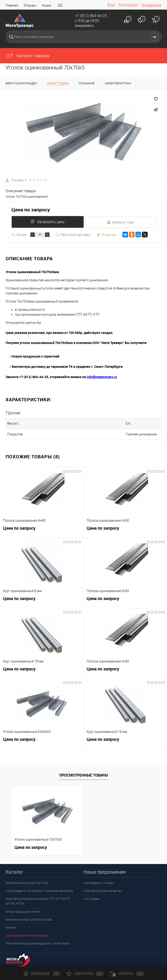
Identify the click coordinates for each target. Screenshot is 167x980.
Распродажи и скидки (99, 883)
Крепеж (11, 928)
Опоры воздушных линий (23, 912)
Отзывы (30, 5)
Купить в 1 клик (120, 222)
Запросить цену (47, 222)
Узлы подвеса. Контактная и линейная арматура (39, 891)
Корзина (127, 974)
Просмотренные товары (84, 775)
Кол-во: (22, 235)
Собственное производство (103, 891)
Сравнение (42, 974)
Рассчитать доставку (73, 235)
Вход (111, 5)
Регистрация (128, 5)
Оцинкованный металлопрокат (27, 935)
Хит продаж (92, 899)
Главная (12, 5)
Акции (46, 5)
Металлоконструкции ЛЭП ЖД (27, 883)
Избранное (85, 974)
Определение (151, 5)
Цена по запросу (31, 210)
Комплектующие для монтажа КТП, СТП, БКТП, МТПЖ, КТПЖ (38, 901)
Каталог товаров (28, 56)
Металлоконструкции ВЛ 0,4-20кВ (29, 920)
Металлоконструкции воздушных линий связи (37, 943)
